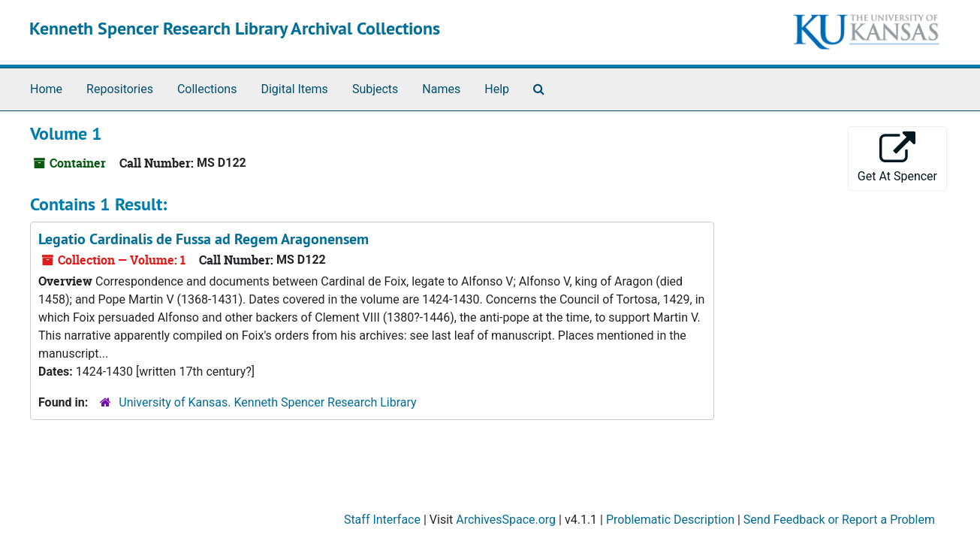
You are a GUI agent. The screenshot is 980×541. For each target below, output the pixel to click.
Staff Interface (382, 520)
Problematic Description (670, 520)
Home (46, 89)
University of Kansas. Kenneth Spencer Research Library (267, 402)
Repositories (120, 89)
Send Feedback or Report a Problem (839, 520)
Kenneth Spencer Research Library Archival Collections (235, 28)
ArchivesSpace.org (506, 520)
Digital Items (294, 89)
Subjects (375, 89)
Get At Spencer (897, 157)
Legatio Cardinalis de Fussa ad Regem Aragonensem (204, 239)
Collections (207, 89)
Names (441, 89)
